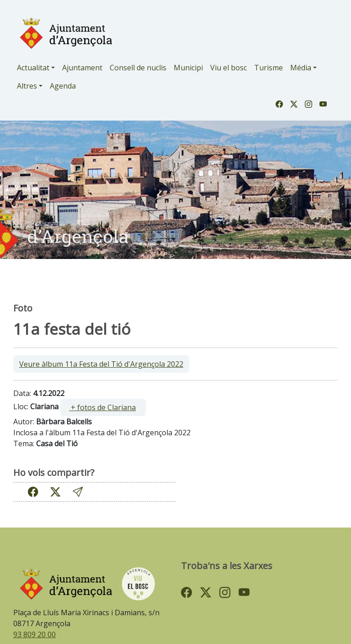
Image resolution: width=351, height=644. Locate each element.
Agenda (63, 86)
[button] (78, 492)
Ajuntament (82, 68)
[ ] (103, 407)
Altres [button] (27, 86)
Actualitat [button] (33, 68)
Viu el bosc (229, 68)
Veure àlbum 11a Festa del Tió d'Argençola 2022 (101, 364)
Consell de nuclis (138, 68)
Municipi (188, 68)
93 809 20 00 (35, 634)
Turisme (269, 68)
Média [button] (301, 68)
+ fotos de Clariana (102, 407)
